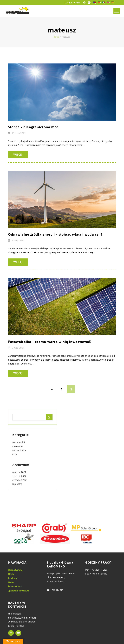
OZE (15, 454)
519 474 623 (57, 590)
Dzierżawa (18, 446)
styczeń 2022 (19, 476)
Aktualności (19, 442)
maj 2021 (17, 484)
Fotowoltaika (19, 450)
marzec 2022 (19, 472)
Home (56, 37)
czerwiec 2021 (20, 480)
